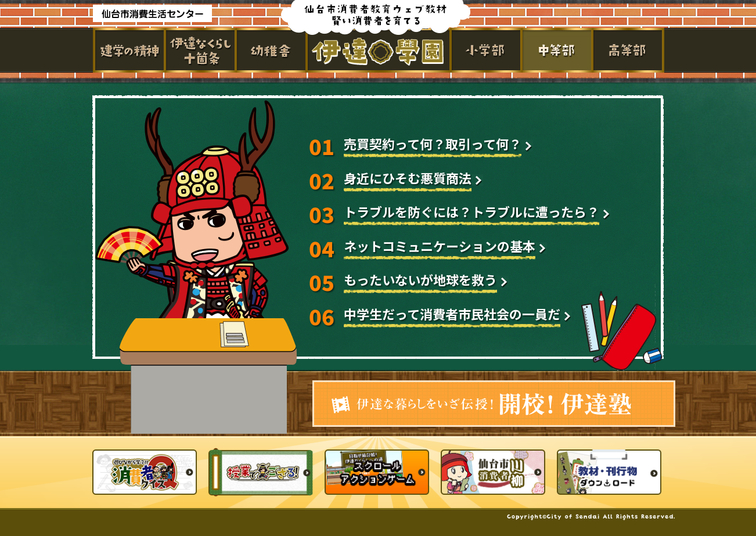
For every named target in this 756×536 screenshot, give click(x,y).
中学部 (558, 50)
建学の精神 (128, 50)
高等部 (629, 50)
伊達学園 (379, 50)
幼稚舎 (270, 50)
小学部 (487, 50)
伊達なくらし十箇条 (199, 50)
